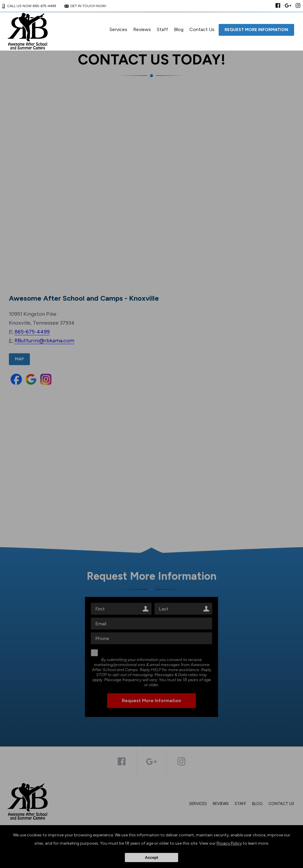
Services (118, 29)
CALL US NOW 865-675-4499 (28, 6)
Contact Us (202, 29)
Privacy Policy (229, 843)
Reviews (142, 29)
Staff (162, 29)
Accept (151, 858)
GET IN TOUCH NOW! (85, 6)
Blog (179, 29)
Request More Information (256, 30)
